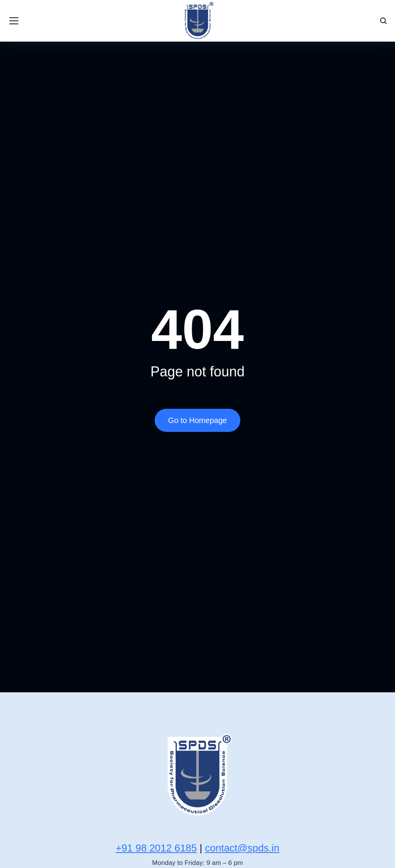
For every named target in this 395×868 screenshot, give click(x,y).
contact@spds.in (242, 848)
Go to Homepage (197, 420)
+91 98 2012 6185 (156, 848)
